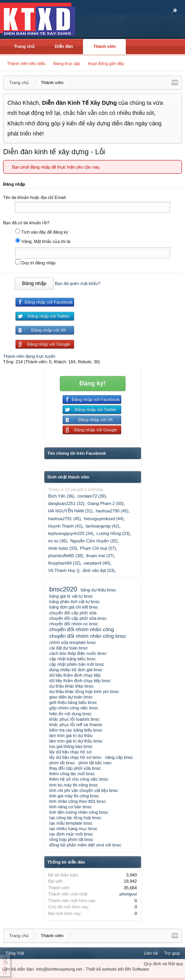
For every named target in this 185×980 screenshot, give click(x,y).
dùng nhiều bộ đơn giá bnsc (76, 670)
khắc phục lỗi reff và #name (76, 725)
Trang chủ (24, 46)
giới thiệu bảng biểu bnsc (73, 702)
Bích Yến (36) (61, 496)
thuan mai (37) (100, 556)
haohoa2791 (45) (65, 519)
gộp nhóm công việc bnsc (74, 708)
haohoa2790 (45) (112, 511)
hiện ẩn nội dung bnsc (70, 714)
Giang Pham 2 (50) (106, 503)
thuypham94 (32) (64, 563)
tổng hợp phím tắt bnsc (72, 839)
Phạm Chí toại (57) (98, 548)
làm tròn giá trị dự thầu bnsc (76, 741)
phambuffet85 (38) (66, 556)
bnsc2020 (63, 589)
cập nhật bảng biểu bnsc (73, 659)
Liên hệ (151, 953)
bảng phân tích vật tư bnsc (75, 602)
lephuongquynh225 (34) (71, 533)
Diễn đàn (64, 46)
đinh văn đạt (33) (99, 570)
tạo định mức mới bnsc (71, 834)
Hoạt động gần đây (106, 63)
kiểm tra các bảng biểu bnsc (76, 730)
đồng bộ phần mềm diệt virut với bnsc (85, 845)
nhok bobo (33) (63, 548)
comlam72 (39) (92, 496)
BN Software (137, 969)
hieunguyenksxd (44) (104, 519)
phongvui (128, 894)
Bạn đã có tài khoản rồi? (26, 223)
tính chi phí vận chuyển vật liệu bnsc (84, 790)
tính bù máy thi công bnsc (74, 785)
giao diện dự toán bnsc (71, 697)
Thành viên (104, 46)
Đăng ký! (93, 383)
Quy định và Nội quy (164, 964)
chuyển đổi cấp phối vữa (73, 613)
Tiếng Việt (15, 953)
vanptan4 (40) (97, 563)
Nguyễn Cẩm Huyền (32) (94, 541)
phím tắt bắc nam (95, 763)
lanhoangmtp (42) (102, 526)
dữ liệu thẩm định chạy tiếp (75, 675)
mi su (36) (58, 541)
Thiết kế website (101, 969)
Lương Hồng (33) (113, 533)
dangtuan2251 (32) (66, 503)
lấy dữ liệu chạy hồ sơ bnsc (76, 757)
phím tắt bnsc (62, 763)
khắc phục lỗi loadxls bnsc (75, 719)
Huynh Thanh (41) (65, 526)
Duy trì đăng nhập (35, 263)
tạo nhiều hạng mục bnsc (73, 829)
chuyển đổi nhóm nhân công (82, 629)
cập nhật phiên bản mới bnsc (77, 664)
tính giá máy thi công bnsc (74, 796)
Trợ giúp (172, 953)
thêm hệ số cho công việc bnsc (79, 779)
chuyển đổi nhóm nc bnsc (74, 624)
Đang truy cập (67, 63)
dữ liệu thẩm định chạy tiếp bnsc (80, 681)
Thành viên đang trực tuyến (29, 356)
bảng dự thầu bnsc (98, 590)
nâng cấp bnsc (119, 757)
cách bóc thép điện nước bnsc (78, 653)
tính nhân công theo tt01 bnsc (78, 801)
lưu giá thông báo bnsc (71, 746)
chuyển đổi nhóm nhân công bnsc (88, 636)
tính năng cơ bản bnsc (71, 807)
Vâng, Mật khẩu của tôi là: (43, 241)
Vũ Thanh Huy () (64, 570)
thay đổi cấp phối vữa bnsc (75, 768)
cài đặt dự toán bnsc (69, 648)
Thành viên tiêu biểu (26, 63)
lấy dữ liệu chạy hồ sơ (70, 752)
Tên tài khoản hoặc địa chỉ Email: (35, 197)
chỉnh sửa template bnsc (73, 642)
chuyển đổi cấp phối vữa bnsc (78, 618)
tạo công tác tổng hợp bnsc (76, 818)
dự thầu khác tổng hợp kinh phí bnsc (84, 691)
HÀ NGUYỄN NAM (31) (70, 511)
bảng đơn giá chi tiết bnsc (74, 607)
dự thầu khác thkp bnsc (72, 686)
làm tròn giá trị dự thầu (71, 735)
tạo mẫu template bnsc (71, 823)
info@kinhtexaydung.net (59, 969)
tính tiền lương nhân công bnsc (79, 812)
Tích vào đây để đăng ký (42, 232)
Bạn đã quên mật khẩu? (78, 283)
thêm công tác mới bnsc (72, 774)
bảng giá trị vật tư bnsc (71, 596)
